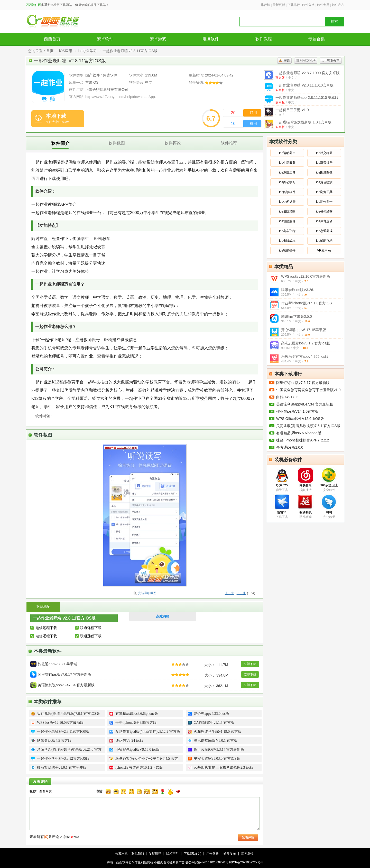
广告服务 (212, 854)
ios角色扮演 (324, 182)
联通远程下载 (91, 628)
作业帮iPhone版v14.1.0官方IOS (307, 303)
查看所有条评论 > (46, 837)
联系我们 (138, 854)
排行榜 (265, 5)
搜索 (334, 21)
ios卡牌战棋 (287, 241)
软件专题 (323, 5)
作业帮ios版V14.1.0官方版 (297, 411)
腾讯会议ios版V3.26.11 (300, 290)
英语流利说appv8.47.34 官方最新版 (305, 404)
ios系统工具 (287, 172)
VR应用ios (324, 250)
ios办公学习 (87, 51)
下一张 (241, 593)
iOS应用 (66, 51)
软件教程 (264, 39)
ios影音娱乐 (324, 163)
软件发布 (338, 5)
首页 (50, 51)
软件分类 (308, 5)
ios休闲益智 (287, 202)
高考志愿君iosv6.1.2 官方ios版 (306, 343)
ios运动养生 (287, 153)
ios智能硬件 (287, 250)
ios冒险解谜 (287, 221)
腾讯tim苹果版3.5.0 (297, 316)
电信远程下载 (46, 628)
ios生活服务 (287, 163)
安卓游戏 (158, 39)
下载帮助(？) (192, 854)
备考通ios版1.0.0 (290, 447)
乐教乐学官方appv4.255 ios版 (305, 356)
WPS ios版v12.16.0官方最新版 (306, 276)
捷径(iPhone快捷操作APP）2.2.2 (303, 440)
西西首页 (52, 39)
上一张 (229, 593)
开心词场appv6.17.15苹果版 (304, 330)
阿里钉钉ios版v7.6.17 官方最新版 (303, 383)
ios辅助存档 (324, 241)
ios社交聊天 (324, 153)
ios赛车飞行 (287, 231)
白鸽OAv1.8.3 (287, 397)
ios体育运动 (324, 221)
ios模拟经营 (324, 211)
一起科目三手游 (292, 110)
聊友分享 (333, 61)
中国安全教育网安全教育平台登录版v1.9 (308, 390)
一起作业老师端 (308, 73)
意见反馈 (247, 854)
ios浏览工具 (324, 192)
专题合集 (317, 39)
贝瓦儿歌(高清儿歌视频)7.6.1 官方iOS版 (308, 426)
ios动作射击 (324, 202)
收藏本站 (122, 854)
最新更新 (279, 5)
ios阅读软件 (287, 192)
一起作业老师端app (307, 98)
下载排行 (294, 5)
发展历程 (155, 854)
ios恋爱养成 (324, 231)
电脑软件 (211, 39)
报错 (287, 61)
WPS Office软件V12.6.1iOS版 (300, 419)
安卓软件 (105, 39)
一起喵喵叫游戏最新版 (303, 122)
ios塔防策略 (287, 211)
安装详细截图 (147, 593)
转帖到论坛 (308, 61)
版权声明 (172, 854)
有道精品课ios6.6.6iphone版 (299, 433)
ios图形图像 (324, 172)
